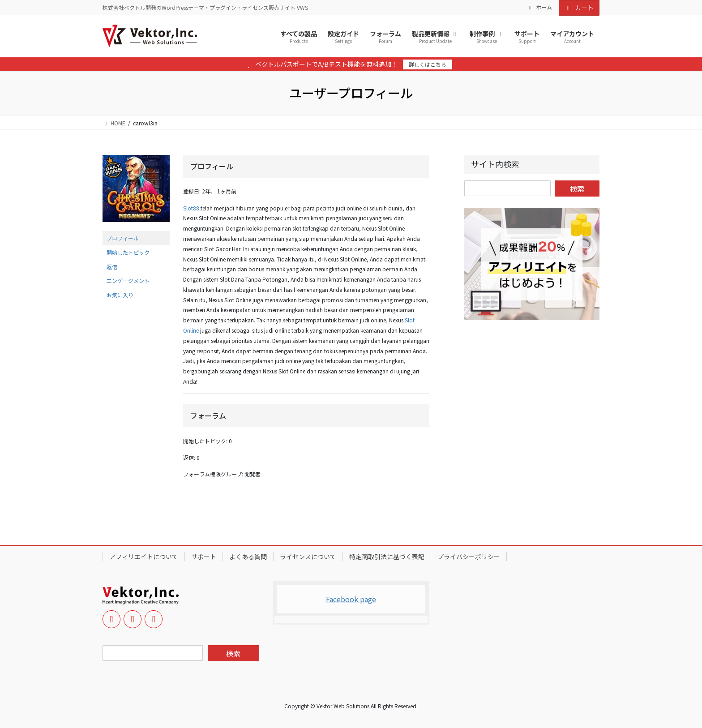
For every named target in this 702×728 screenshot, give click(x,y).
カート (579, 8)
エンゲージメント (128, 280)
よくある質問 (248, 557)
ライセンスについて (308, 557)
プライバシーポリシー (469, 557)
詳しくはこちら (428, 64)
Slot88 (191, 208)
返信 (112, 267)
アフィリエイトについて (144, 557)
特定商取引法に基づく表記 (387, 557)
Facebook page (351, 599)
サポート (204, 557)
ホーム (539, 7)
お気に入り (120, 295)
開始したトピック (128, 252)
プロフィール (123, 238)
